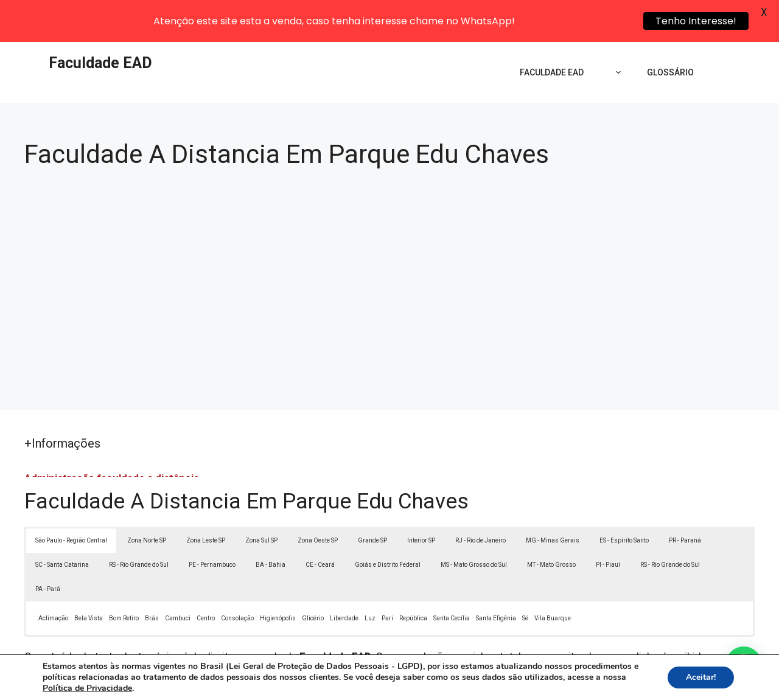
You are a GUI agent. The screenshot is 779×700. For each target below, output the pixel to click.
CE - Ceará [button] (320, 525)
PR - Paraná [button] (685, 500)
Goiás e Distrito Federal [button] (388, 525)
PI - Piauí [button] (608, 525)
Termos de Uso (558, 683)
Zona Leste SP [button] (206, 500)
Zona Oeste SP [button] (318, 500)
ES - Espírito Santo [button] (624, 500)
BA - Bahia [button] (271, 525)
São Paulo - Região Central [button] (71, 500)
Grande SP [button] (372, 500)
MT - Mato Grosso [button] (551, 525)
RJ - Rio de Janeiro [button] (480, 500)
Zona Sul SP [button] (261, 500)
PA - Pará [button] (48, 549)
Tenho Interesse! (696, 21)
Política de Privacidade (474, 683)
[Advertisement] (389, 242)
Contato (613, 683)
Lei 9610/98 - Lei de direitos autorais (522, 631)
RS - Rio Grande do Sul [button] (139, 525)
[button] (744, 665)
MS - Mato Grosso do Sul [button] (474, 525)
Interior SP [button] (421, 500)
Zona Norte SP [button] (147, 500)
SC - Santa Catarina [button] (62, 525)
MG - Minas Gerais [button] (553, 500)
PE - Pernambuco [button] (212, 525)
